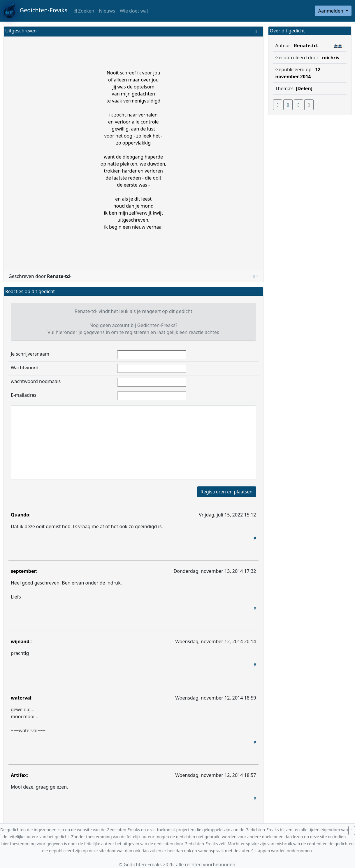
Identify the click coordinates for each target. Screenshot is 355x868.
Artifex (19, 775)
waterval (21, 698)
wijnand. (21, 641)
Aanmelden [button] (331, 11)
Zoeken (84, 11)
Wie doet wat (134, 11)
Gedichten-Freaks (35, 11)
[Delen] (304, 88)
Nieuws (107, 11)
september (23, 571)
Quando (20, 515)
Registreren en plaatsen (226, 492)
